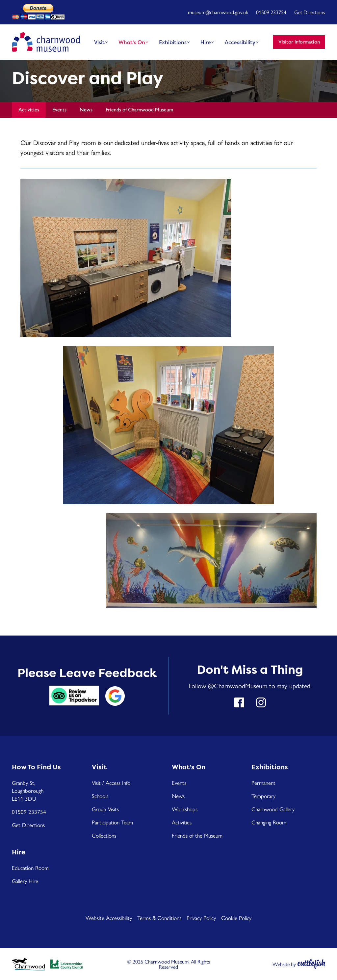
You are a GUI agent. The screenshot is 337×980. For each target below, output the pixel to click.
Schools (100, 796)
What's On (132, 42)
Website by (284, 964)
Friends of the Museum (197, 835)
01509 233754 (271, 12)
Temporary (263, 796)
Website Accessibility (109, 918)
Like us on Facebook (239, 702)
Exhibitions (173, 42)
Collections (104, 835)
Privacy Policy (201, 918)
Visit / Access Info (111, 783)
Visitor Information (299, 42)
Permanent (263, 783)
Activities (29, 110)
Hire (206, 42)
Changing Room (269, 822)
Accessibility (240, 42)
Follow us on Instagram (261, 702)
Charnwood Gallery (273, 809)
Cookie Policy (236, 918)
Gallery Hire (25, 881)
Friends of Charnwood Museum (139, 110)
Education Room (30, 868)
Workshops (185, 809)
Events (59, 110)
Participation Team (112, 822)
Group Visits (105, 809)
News (86, 110)
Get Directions (310, 12)
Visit (99, 42)
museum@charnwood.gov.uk (218, 12)
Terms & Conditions (159, 918)
